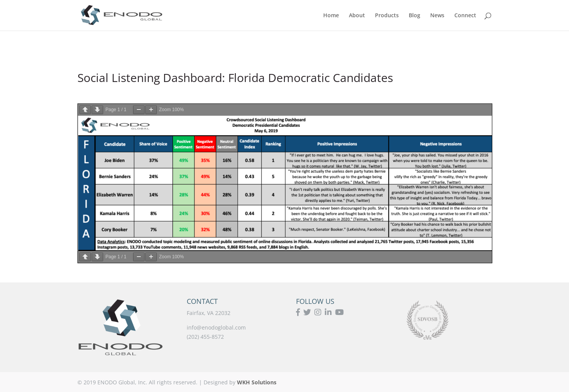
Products (387, 16)
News (437, 16)
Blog (414, 16)
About (357, 16)
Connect (465, 16)
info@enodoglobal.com (216, 327)
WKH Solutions (257, 382)
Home (331, 16)
